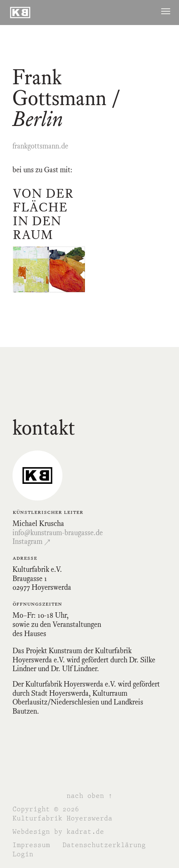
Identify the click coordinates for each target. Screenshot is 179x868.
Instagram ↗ (31, 541)
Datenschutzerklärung (104, 845)
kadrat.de (85, 832)
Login (23, 854)
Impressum (31, 845)
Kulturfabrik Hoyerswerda (62, 818)
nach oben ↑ (89, 796)
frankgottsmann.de (40, 146)
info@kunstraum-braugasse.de (58, 533)
